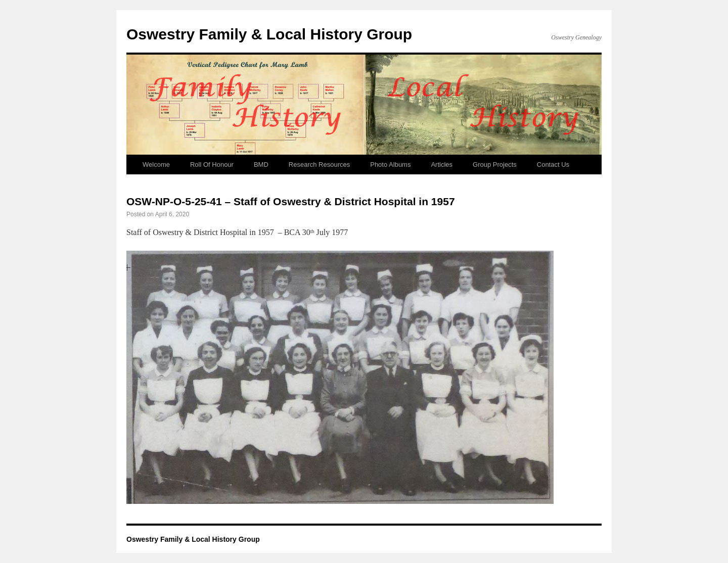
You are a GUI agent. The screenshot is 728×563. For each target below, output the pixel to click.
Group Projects (495, 165)
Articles (442, 165)
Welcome (156, 165)
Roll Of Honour (212, 165)
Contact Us (553, 165)
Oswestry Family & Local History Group (269, 34)
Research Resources (319, 165)
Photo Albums (390, 165)
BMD (261, 165)
